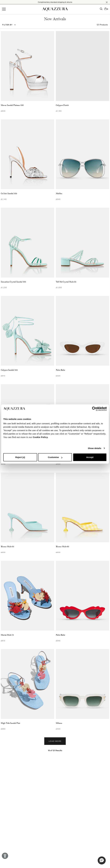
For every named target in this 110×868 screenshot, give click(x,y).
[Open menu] (4, 9)
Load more (55, 741)
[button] (107, 2)
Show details (95, 448)
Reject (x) (20, 457)
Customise (55, 457)
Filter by (7, 25)
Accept (90, 457)
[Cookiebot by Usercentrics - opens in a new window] (94, 409)
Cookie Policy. (41, 437)
